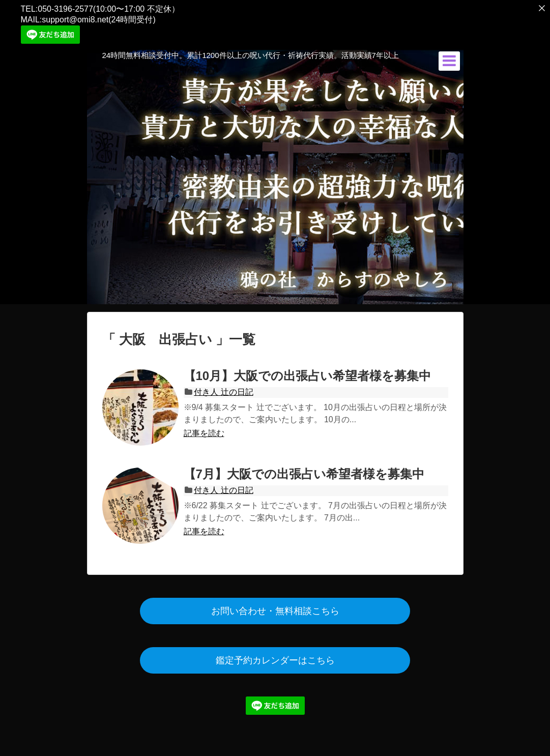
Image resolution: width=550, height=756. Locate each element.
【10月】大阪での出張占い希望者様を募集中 (308, 373)
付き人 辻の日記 (223, 389)
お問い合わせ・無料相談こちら (275, 608)
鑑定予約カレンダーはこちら (275, 658)
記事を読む (204, 431)
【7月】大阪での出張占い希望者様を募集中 (304, 471)
